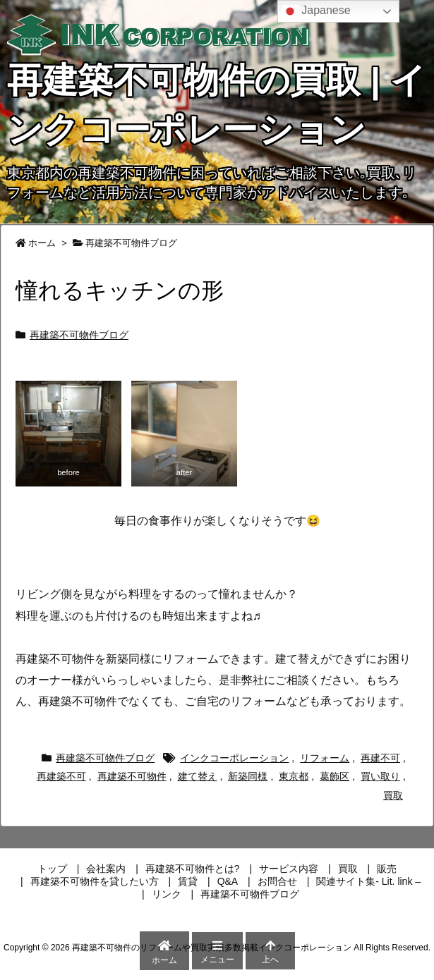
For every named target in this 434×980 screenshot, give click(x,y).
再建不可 (380, 758)
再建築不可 (61, 776)
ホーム (42, 243)
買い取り (380, 776)
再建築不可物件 (132, 776)
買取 (393, 795)
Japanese (316, 11)
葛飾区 (334, 776)
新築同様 (248, 776)
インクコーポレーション (234, 758)
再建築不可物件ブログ (131, 243)
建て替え (198, 776)
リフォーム (325, 758)
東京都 (294, 776)
